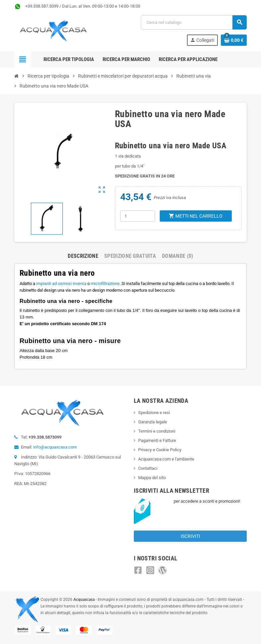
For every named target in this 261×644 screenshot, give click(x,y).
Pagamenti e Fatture (157, 440)
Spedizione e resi (154, 413)
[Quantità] (138, 216)
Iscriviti (190, 536)
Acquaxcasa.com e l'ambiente (166, 459)
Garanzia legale (153, 422)
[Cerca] (194, 22)
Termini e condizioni (157, 431)
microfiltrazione (105, 284)
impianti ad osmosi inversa (61, 284)
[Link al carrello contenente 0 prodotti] (234, 40)
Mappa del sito (152, 478)
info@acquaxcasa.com (55, 447)
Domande (178, 256)
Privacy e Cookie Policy (160, 450)
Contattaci (148, 468)
